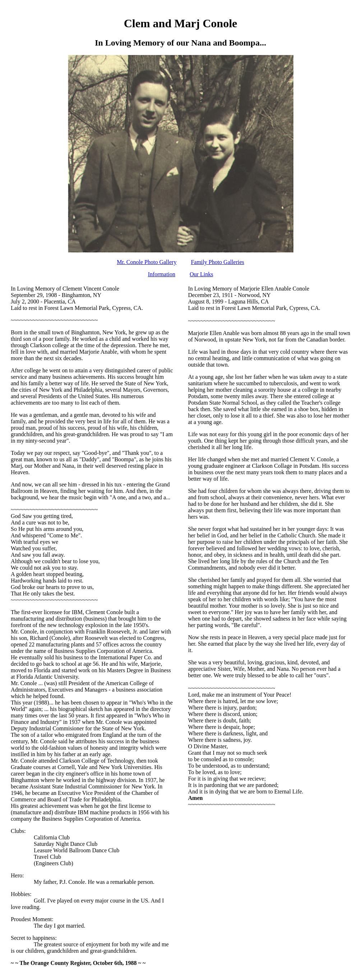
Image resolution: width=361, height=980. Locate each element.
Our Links (201, 274)
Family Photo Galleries (217, 262)
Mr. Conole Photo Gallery (147, 262)
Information (162, 274)
